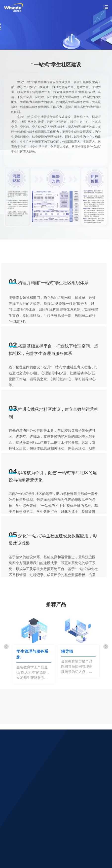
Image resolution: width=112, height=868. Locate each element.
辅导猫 (67, 651)
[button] (6, 647)
